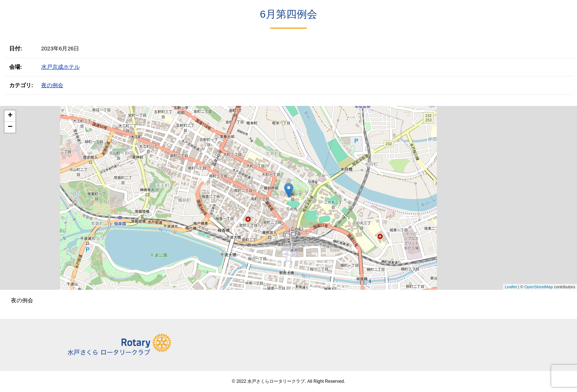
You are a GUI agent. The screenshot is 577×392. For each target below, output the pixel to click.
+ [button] (10, 116)
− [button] (10, 127)
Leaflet (511, 287)
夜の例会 (52, 85)
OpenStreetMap (539, 287)
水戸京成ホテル (61, 67)
